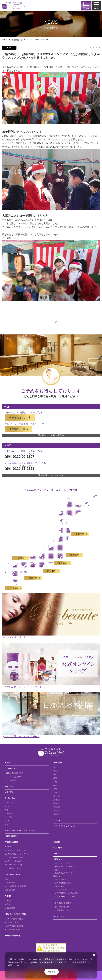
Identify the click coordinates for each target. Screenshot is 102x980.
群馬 (55, 782)
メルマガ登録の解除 (12, 930)
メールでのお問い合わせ (14, 919)
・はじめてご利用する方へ (15, 773)
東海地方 (63, 561)
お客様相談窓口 (11, 836)
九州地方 (14, 585)
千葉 (55, 775)
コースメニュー (11, 798)
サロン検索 (58, 763)
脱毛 (6, 810)
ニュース (57, 820)
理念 (6, 879)
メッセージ (9, 847)
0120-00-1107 (20, 454)
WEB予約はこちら (20, 415)
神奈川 (56, 771)
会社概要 (8, 901)
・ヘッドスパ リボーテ (62, 879)
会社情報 (8, 896)
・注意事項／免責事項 (62, 903)
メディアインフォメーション (65, 826)
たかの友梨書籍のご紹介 (14, 857)
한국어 (56, 854)
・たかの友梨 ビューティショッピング (64, 888)
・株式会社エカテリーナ (63, 873)
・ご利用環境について (62, 910)
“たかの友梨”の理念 (12, 874)
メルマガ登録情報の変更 (14, 926)
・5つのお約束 (10, 780)
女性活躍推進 (10, 890)
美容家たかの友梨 (11, 842)
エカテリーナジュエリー (14, 861)
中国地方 (20, 555)
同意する (52, 972)
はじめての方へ (11, 768)
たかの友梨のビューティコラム (17, 854)
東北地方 (80, 531)
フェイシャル (10, 803)
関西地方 (52, 568)
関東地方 (74, 552)
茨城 (55, 789)
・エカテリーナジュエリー (64, 897)
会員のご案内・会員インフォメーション (20, 830)
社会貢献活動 (10, 908)
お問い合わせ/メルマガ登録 (15, 914)
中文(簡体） (58, 848)
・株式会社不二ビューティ (64, 867)
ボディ (7, 806)
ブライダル (9, 792)
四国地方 (33, 575)
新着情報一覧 (17, 40)
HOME (5, 40)
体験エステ (9, 786)
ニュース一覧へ (51, 322)
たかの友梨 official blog (13, 865)
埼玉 (55, 778)
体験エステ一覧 (19, 426)
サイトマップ (59, 917)
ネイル (7, 821)
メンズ (7, 824)
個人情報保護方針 (81, 962)
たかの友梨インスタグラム (15, 868)
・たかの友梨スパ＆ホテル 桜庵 (66, 893)
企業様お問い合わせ (12, 936)
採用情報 (8, 904)
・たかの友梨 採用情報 (62, 883)
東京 (55, 767)
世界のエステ (10, 883)
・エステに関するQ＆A (14, 777)
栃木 (55, 785)
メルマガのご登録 (11, 922)
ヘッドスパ (9, 817)
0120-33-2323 (20, 466)
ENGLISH (57, 842)
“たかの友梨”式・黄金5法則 (15, 886)
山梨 (55, 793)
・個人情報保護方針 (61, 907)
